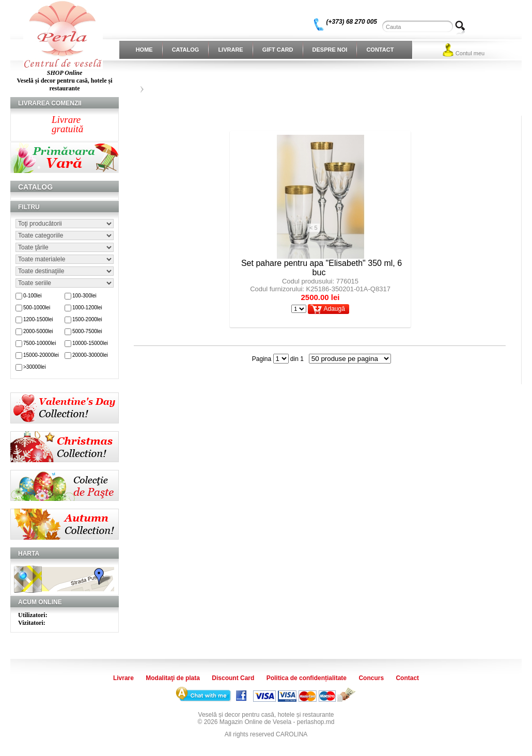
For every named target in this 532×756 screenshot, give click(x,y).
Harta (29, 554)
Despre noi (330, 50)
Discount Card (233, 678)
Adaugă (334, 309)
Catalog (186, 50)
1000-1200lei (87, 308)
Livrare (230, 50)
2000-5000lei (38, 331)
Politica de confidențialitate (307, 678)
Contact (380, 50)
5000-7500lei (87, 331)
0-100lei (33, 296)
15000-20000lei (41, 355)
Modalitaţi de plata (173, 678)
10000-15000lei (90, 343)
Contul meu (470, 53)
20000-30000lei (90, 355)
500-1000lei (37, 308)
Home (144, 50)
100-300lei (84, 296)
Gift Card (278, 50)
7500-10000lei (40, 343)
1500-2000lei (87, 319)
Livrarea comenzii (50, 103)
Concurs (371, 678)
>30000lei (35, 367)
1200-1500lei (38, 319)
